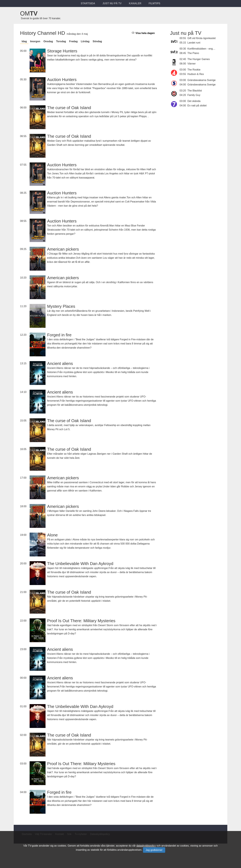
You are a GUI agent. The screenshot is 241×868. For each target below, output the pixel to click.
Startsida (88, 3)
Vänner (192, 64)
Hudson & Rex (196, 74)
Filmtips (154, 3)
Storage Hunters (62, 51)
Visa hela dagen (143, 33)
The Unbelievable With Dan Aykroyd (80, 564)
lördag (85, 41)
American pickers (63, 249)
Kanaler (135, 3)
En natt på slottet (197, 106)
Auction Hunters (62, 80)
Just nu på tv (112, 3)
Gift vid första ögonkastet (202, 38)
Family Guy (194, 95)
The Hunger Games (199, 59)
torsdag (61, 41)
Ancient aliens (60, 363)
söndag (97, 41)
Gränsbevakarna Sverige (202, 80)
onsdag (48, 41)
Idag (24, 41)
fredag (73, 41)
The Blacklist (195, 91)
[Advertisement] (195, 135)
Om (29, 13)
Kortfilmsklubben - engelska (203, 49)
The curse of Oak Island (69, 108)
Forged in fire (59, 335)
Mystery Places (61, 306)
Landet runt (194, 43)
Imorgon (35, 41)
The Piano (193, 53)
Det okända (194, 101)
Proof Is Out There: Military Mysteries (81, 621)
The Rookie (194, 70)
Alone (52, 535)
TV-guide (33, 846)
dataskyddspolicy (146, 846)
